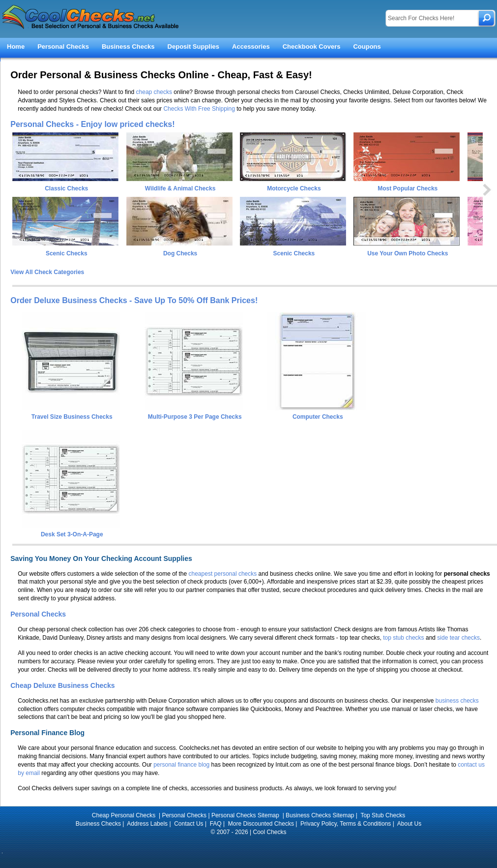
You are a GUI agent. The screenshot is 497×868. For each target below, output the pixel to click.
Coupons (367, 46)
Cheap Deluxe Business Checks (62, 685)
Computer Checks (317, 413)
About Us (409, 824)
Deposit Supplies (193, 46)
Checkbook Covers (312, 46)
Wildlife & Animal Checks (180, 188)
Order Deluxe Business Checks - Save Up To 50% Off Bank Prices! (134, 300)
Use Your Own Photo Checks (408, 253)
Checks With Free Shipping (199, 109)
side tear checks (458, 638)
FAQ (216, 824)
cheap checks (154, 92)
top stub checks (403, 638)
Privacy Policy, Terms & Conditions (346, 824)
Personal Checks (63, 46)
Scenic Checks (67, 253)
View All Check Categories (47, 272)
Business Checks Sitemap (320, 815)
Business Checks (128, 46)
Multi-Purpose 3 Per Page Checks (194, 413)
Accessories (251, 46)
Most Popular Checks (408, 188)
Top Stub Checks (383, 815)
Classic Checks (66, 188)
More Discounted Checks (261, 824)
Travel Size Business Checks (71, 413)
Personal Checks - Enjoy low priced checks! (92, 124)
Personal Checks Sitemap (246, 815)
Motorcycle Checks (294, 188)
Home (16, 46)
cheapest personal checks (223, 574)
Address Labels (147, 824)
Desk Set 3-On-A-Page (71, 531)
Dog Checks (180, 253)
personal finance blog (181, 765)
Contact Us (189, 824)
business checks (457, 701)
